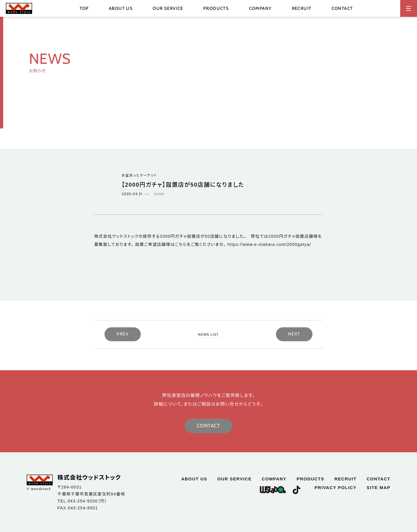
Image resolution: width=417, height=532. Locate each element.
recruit (302, 8)
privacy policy (335, 487)
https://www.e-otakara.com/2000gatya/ (269, 244)
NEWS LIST (208, 334)
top (84, 8)
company (260, 8)
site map (378, 487)
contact (342, 8)
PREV (123, 334)
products (310, 479)
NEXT (294, 334)
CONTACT (209, 426)
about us (121, 8)
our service (168, 8)
